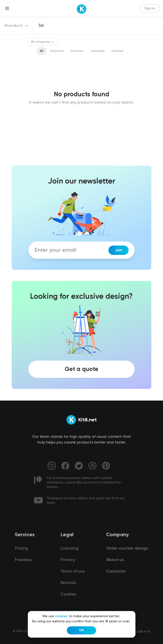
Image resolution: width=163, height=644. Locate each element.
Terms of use (73, 571)
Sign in (150, 9)
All (41, 51)
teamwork (98, 51)
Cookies (68, 594)
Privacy (68, 560)
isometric (77, 51)
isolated (117, 51)
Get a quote (81, 369)
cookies (61, 616)
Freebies (23, 560)
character (57, 51)
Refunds (68, 583)
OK (81, 630)
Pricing (21, 549)
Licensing (70, 549)
